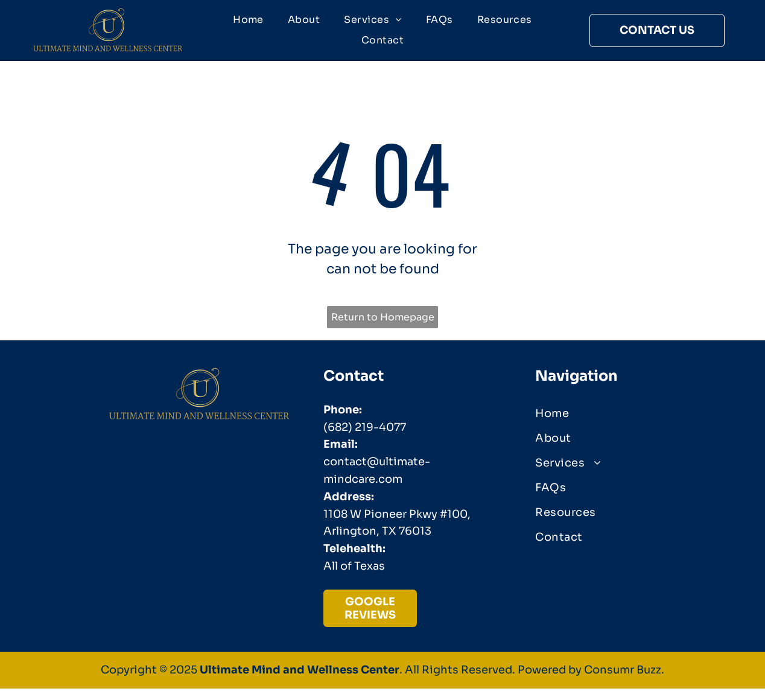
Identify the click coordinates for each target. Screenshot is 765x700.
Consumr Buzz (623, 670)
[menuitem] (248, 20)
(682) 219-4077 (365, 427)
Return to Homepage (383, 317)
